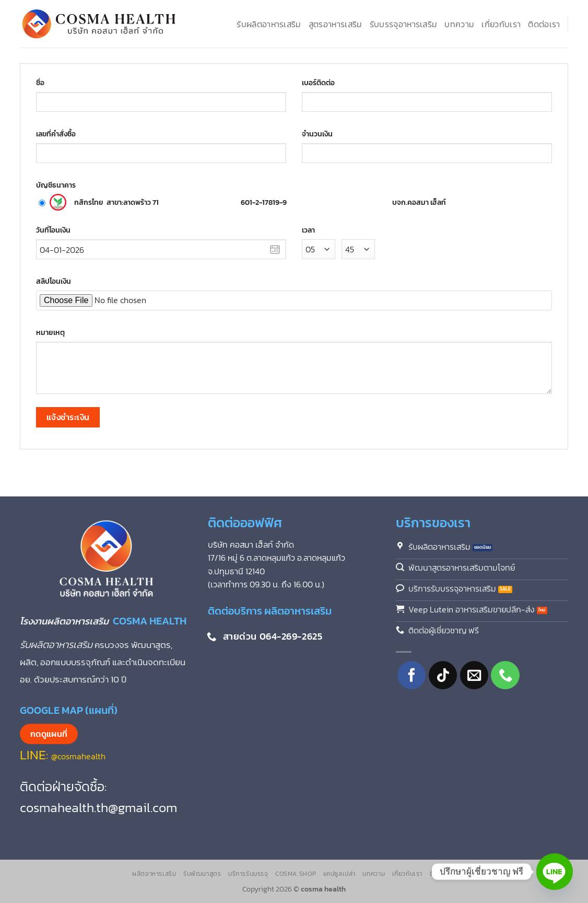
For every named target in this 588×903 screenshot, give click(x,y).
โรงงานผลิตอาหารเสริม (66, 621)
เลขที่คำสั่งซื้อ (56, 134)
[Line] (555, 872)
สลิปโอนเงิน (54, 281)
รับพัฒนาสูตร (202, 874)
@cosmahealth (78, 756)
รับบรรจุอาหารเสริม (404, 24)
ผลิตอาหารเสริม (154, 874)
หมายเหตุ (50, 332)
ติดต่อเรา (544, 24)
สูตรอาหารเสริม (336, 24)
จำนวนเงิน (317, 134)
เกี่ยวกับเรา (501, 24)
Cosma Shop (296, 874)
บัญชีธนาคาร (56, 185)
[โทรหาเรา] (505, 675)
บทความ (459, 24)
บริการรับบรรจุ (248, 874)
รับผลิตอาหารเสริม (269, 24)
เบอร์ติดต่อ (318, 83)
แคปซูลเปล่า (340, 874)
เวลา (308, 230)
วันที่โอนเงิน (53, 230)
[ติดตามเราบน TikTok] (443, 675)
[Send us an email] (474, 675)
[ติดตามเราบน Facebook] (412, 675)
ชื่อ (40, 83)
